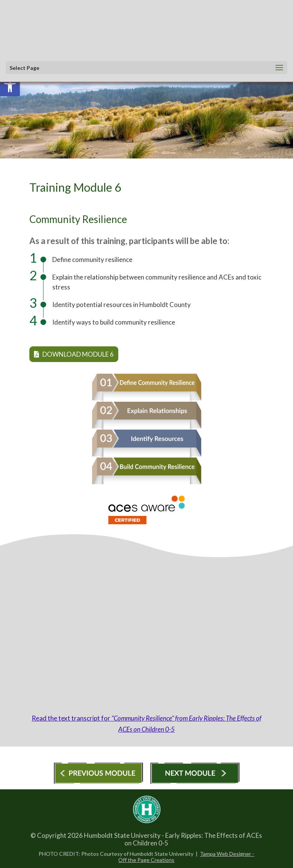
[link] (10, 86)
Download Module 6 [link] (74, 354)
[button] (144, 68)
